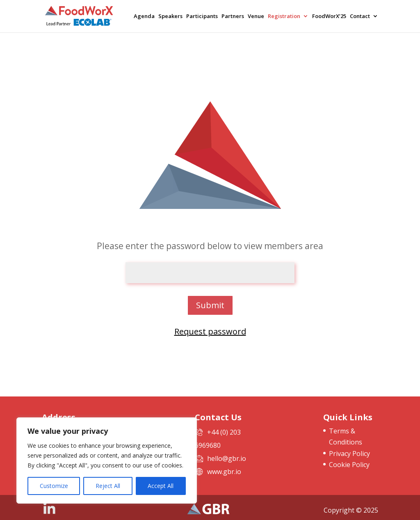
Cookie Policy (349, 465)
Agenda (144, 17)
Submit (210, 305)
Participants (202, 17)
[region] (107, 460)
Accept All (161, 486)
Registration (284, 17)
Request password (210, 331)
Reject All (108, 486)
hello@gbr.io (227, 458)
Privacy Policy (349, 454)
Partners (233, 17)
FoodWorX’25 (329, 17)
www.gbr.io (224, 472)
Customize (54, 486)
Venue (256, 17)
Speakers (170, 17)
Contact (360, 17)
